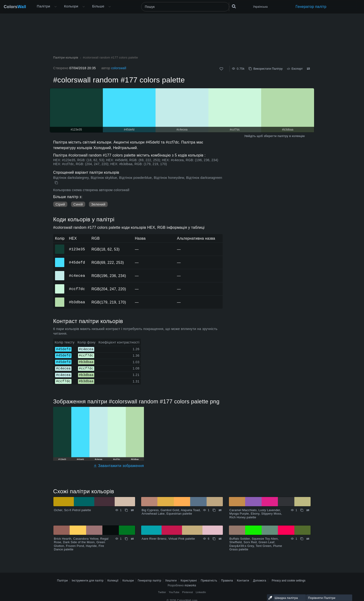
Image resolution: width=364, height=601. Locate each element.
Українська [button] (260, 7)
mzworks (190, 585)
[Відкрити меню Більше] (55, 7)
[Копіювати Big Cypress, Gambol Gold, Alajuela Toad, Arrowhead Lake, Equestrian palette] (214, 510)
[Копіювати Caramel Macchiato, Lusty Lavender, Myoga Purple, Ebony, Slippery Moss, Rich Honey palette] (302, 510)
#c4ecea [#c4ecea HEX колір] (60, 272)
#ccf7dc (77, 289)
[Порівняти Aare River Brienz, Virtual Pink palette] (220, 539)
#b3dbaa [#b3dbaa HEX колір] (60, 299)
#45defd (77, 262)
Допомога (260, 581)
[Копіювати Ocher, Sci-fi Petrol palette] (126, 510)
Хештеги (171, 581)
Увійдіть (250, 136)
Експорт (295, 69)
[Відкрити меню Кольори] (84, 7)
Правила (227, 581)
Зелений (98, 204)
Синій (78, 204)
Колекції (113, 581)
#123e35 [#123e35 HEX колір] (60, 246)
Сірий (60, 204)
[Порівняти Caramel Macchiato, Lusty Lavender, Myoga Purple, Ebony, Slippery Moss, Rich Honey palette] (308, 510)
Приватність (209, 581)
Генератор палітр (311, 7)
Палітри (44, 6)
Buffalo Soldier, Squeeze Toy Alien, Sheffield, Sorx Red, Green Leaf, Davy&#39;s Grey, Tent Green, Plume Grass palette (256, 544)
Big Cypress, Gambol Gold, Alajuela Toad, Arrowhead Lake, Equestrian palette (171, 512)
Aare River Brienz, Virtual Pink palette (168, 539)
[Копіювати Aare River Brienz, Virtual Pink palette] (214, 539)
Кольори (71, 6)
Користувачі (189, 581)
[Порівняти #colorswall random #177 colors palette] (308, 69)
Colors (15, 7)
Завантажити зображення (119, 466)
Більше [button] (98, 6)
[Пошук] (185, 7)
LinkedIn (201, 592)
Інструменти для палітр (88, 581)
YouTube (174, 592)
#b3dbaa (77, 302)
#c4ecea (77, 276)
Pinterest (188, 592)
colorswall (119, 68)
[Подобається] (221, 69)
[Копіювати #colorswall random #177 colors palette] (57, 183)
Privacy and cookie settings (288, 581)
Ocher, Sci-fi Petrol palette (72, 510)
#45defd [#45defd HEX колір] (60, 259)
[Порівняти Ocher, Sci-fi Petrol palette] (132, 510)
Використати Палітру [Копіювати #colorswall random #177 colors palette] (266, 69)
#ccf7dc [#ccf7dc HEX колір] (60, 286)
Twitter (162, 592)
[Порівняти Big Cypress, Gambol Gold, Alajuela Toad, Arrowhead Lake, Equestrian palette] (220, 510)
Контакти (243, 581)
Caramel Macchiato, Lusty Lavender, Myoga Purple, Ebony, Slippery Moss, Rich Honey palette (256, 514)
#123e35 (77, 249)
